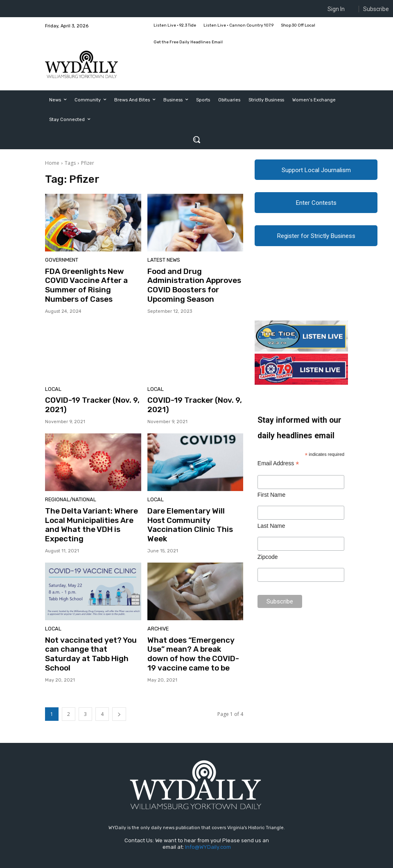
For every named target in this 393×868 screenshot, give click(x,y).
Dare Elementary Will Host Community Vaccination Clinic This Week (191, 513)
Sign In (336, 9)
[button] (196, 139)
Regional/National (68, 494)
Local (52, 386)
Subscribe (376, 9)
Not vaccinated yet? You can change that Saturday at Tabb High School (89, 630)
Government (61, 261)
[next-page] (119, 692)
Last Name (271, 527)
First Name (271, 496)
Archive (157, 611)
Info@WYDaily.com (208, 825)
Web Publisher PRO (93, 863)
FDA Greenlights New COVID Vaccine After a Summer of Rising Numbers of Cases (91, 279)
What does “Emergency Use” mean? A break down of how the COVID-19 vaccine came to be (195, 634)
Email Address (278, 465)
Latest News (163, 261)
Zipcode (268, 558)
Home (52, 163)
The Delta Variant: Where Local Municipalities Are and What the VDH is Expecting (91, 513)
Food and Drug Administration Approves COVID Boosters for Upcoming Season (190, 284)
